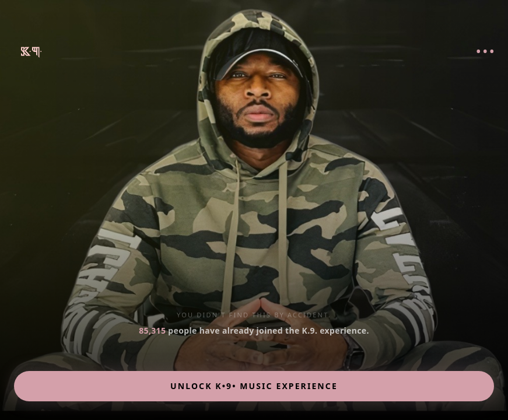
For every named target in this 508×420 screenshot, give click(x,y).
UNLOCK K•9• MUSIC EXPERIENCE (254, 386)
